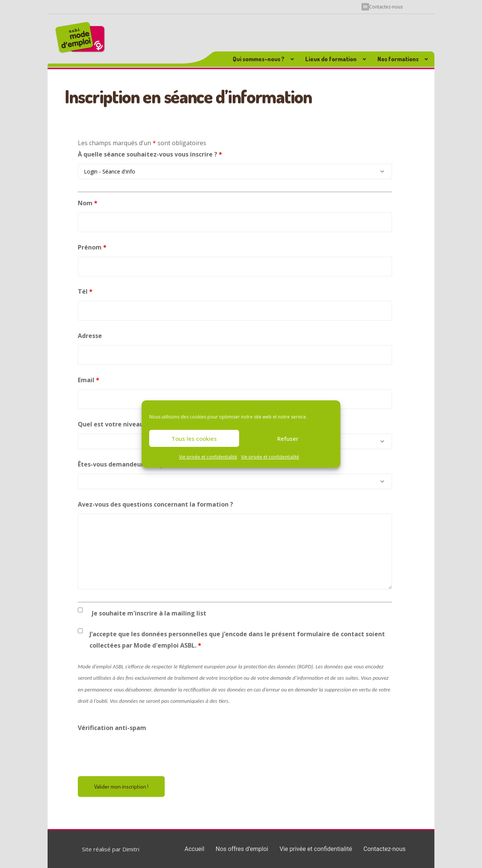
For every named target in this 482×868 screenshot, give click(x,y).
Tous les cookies (194, 439)
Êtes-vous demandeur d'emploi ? (127, 464)
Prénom (92, 247)
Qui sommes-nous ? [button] (259, 59)
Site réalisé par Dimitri (111, 849)
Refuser (288, 439)
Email (89, 380)
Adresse (90, 336)
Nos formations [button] (398, 59)
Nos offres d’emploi (242, 849)
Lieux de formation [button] (331, 59)
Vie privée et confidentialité (208, 457)
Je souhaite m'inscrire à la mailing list (149, 613)
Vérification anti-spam (112, 728)
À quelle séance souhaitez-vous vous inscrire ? (150, 154)
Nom (88, 203)
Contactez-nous (386, 7)
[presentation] (135, 752)
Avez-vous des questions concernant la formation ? (155, 504)
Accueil (195, 849)
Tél (85, 291)
